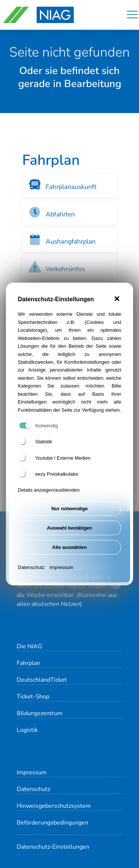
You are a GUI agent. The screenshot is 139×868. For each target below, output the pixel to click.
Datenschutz (31, 567)
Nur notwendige (69, 509)
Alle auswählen (70, 547)
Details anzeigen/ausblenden (49, 490)
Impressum (61, 567)
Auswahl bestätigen (69, 528)
